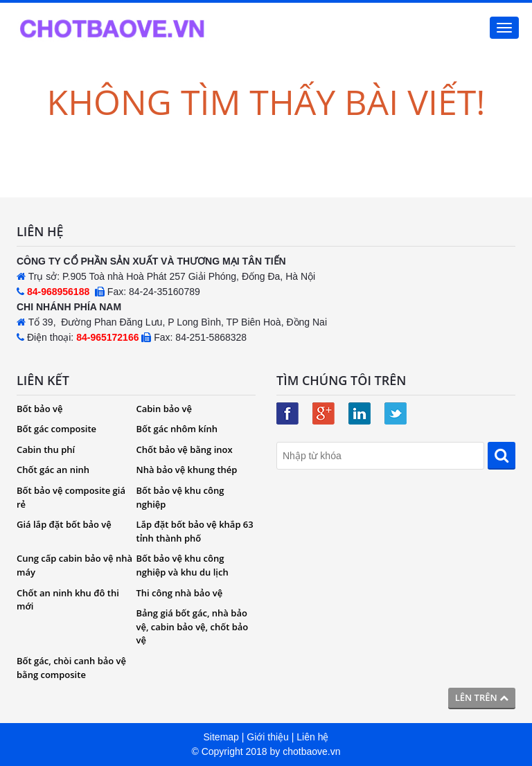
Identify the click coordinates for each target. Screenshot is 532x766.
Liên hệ (312, 737)
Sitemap (221, 737)
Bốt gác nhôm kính (177, 429)
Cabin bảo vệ (165, 409)
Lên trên (482, 697)
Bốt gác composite (56, 429)
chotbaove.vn (311, 751)
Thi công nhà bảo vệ (180, 593)
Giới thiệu (268, 737)
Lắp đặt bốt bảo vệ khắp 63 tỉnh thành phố (195, 531)
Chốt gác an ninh (53, 470)
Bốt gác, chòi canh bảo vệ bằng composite (71, 668)
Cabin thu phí (46, 449)
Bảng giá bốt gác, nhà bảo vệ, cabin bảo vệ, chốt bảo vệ (193, 626)
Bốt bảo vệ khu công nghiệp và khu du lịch (183, 565)
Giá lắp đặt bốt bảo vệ (64, 524)
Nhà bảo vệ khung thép (187, 470)
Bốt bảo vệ (39, 409)
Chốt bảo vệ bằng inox (185, 449)
